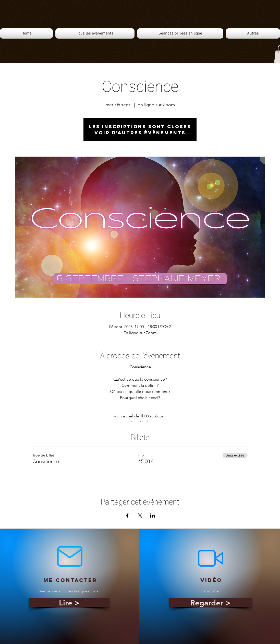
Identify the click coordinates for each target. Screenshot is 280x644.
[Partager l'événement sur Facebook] (127, 516)
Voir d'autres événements (140, 133)
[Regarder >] (211, 603)
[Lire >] (69, 603)
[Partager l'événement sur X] (140, 516)
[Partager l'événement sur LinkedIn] (153, 516)
